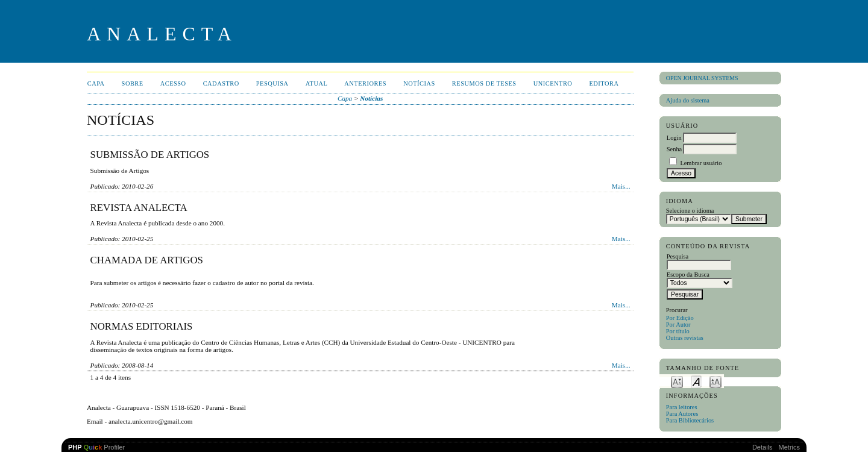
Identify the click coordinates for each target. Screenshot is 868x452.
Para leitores (682, 407)
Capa (96, 83)
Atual (317, 83)
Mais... (621, 186)
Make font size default (696, 381)
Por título (678, 331)
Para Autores (682, 414)
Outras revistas (685, 338)
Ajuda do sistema (688, 100)
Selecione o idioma (690, 211)
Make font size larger (715, 381)
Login (674, 138)
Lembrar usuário (701, 163)
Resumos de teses (484, 83)
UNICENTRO (553, 83)
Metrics (789, 447)
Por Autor (678, 325)
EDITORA (604, 83)
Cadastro (221, 83)
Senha (674, 149)
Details (763, 447)
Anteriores (365, 83)
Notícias (419, 83)
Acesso (173, 83)
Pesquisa (272, 83)
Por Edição (680, 318)
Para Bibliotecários (690, 420)
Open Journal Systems (702, 78)
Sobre (133, 83)
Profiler (96, 447)
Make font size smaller (677, 381)
